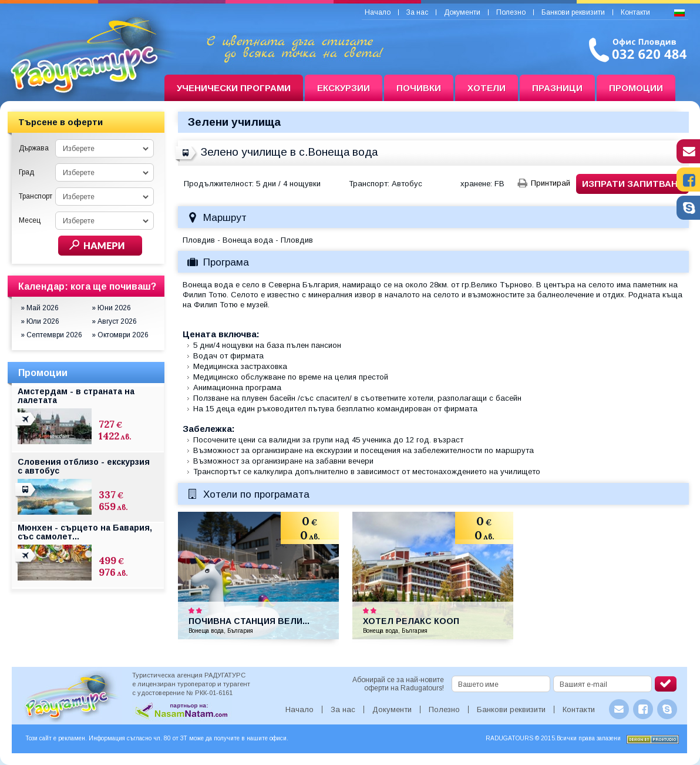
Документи (462, 12)
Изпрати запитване (633, 184)
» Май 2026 (40, 308)
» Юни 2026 (111, 308)
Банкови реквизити (573, 12)
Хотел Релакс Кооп (411, 621)
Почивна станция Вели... (249, 621)
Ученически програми (234, 88)
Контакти (635, 12)
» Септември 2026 (51, 335)
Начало (378, 12)
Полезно (511, 12)
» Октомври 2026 (120, 335)
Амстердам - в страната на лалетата (76, 396)
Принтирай (551, 183)
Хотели (487, 88)
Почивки (419, 88)
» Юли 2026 (40, 321)
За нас (417, 12)
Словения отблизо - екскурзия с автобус (84, 466)
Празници (557, 88)
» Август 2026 (114, 321)
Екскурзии (344, 88)
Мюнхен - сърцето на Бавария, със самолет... (85, 532)
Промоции (636, 88)
